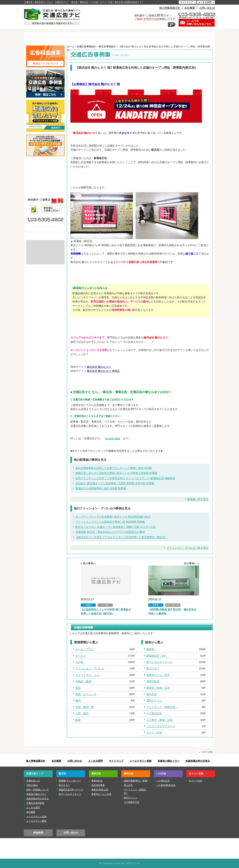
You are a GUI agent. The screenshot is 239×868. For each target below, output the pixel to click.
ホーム (70, 47)
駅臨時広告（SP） (157, 656)
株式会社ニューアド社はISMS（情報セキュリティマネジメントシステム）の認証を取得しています (45, 259)
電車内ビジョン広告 (158, 675)
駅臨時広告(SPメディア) (71, 790)
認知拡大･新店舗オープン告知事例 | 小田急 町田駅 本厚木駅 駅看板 (115, 483)
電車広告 (104, 38)
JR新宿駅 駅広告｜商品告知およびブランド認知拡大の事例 (110, 532)
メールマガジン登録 (141, 761)
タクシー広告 (197, 38)
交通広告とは (45, 244)
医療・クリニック (86, 694)
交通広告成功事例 (35, 803)
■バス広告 (45, 188)
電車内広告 (153, 681)
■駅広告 (45, 170)
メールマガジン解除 (36, 821)
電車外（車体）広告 (158, 688)
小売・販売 (82, 713)
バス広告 (166, 38)
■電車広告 (45, 176)
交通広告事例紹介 (86, 47)
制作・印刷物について (45, 250)
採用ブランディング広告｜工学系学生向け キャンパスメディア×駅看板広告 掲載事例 (125, 478)
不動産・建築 (83, 681)
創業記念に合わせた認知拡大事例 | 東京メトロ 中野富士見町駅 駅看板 (116, 473)
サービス (81, 656)
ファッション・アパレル (90, 668)
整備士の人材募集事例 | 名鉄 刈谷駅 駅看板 (101, 488)
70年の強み (32, 785)
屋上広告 (128, 785)
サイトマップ (116, 761)
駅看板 (150, 649)
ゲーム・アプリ (85, 649)
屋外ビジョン (154, 701)
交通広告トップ (35, 774)
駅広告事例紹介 (107, 47)
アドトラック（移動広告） (162, 707)
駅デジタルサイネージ (159, 662)
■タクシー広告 (45, 193)
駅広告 (73, 38)
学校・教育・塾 (85, 707)
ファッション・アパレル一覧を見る (187, 548)
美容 (78, 688)
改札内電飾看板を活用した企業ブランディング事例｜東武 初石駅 (114, 468)
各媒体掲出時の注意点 (198, 761)
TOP (42, 38)
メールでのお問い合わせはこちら (45, 227)
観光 (78, 701)
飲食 (78, 720)
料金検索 (38, 833)
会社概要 (190, 8)
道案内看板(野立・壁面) (136, 781)
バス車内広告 (154, 713)
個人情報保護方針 (170, 8)
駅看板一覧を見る (198, 499)
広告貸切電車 (98, 785)
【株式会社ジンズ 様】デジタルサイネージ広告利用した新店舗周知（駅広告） (122, 537)
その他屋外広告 (132, 802)
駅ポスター (153, 668)
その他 (79, 662)
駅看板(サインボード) (70, 781)
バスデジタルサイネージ (161, 726)
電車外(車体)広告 (100, 790)
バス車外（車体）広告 (159, 720)
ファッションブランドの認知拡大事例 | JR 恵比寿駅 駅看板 (110, 522)
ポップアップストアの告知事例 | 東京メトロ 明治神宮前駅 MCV (113, 517)
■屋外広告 (45, 182)
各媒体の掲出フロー (169, 761)
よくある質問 (95, 761)
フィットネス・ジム (87, 675)
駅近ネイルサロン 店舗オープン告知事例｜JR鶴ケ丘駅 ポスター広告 (116, 527)
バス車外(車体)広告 (166, 785)
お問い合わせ (207, 8)
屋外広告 (135, 38)
